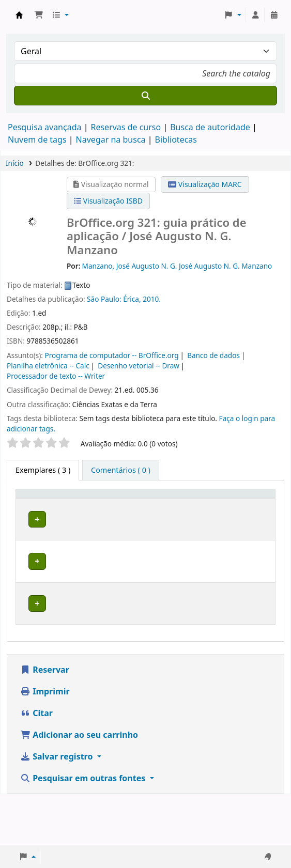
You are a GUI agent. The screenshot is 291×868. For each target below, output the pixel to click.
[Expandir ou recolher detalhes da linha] (254, 553)
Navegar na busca (111, 139)
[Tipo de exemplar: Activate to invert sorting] (44, 508)
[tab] (121, 470)
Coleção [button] (147, 518)
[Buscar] (145, 96)
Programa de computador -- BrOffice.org (112, 355)
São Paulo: (104, 299)
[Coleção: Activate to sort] (153, 508)
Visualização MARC (205, 184)
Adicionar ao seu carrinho (79, 785)
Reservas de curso (126, 127)
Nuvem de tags (37, 139)
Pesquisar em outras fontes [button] (84, 829)
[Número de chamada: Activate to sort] (205, 508)
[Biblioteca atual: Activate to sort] (100, 508)
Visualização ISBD (108, 201)
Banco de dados (213, 355)
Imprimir (45, 742)
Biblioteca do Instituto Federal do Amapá (19, 15)
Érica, (132, 299)
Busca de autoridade (210, 127)
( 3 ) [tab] (43, 470)
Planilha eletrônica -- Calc (48, 366)
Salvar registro (58, 807)
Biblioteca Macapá (97, 542)
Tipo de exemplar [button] (37, 513)
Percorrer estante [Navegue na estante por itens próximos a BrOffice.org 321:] (200, 563)
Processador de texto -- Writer (56, 376)
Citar (36, 764)
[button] (39, 15)
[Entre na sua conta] (255, 15)
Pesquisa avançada (44, 127)
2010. (152, 299)
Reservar (45, 720)
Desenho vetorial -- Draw (139, 366)
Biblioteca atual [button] (94, 513)
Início (15, 163)
